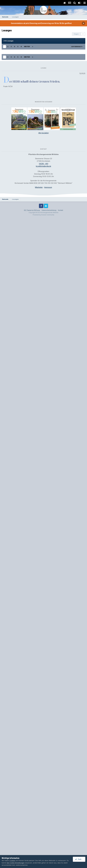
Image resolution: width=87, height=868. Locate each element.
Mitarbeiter (39, 821)
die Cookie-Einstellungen (16, 863)
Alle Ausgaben (44, 767)
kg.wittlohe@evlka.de (43, 800)
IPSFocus (37, 844)
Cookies (12, 861)
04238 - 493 (44, 798)
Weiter (27, 47)
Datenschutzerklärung (49, 844)
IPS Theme (28, 844)
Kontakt (61, 844)
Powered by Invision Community (43, 849)
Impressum (48, 821)
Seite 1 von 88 (43, 47)
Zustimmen (80, 859)
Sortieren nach (77, 47)
